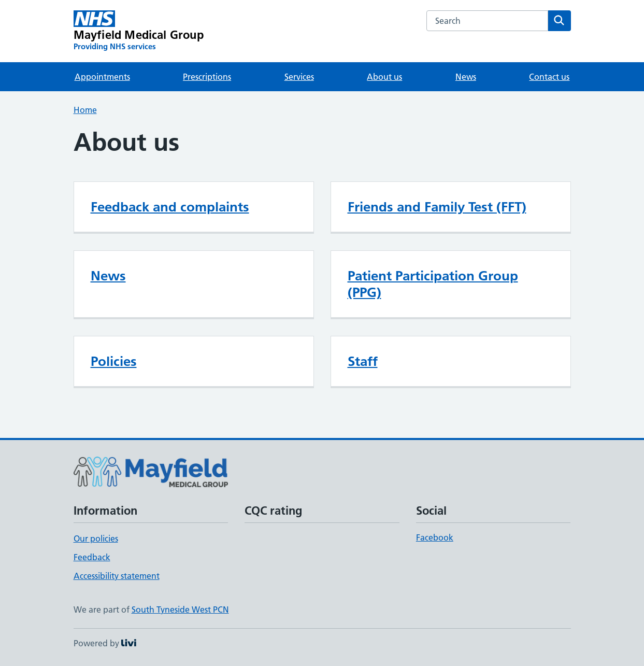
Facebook (435, 537)
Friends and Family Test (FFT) (437, 207)
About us (384, 77)
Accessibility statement (117, 576)
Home (85, 110)
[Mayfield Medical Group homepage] (139, 31)
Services (299, 77)
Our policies (96, 539)
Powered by (105, 643)
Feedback (92, 557)
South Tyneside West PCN (180, 610)
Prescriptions (207, 77)
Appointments (102, 77)
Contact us (549, 77)
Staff (363, 361)
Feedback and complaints (170, 207)
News (466, 77)
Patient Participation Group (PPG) (433, 284)
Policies (114, 361)
